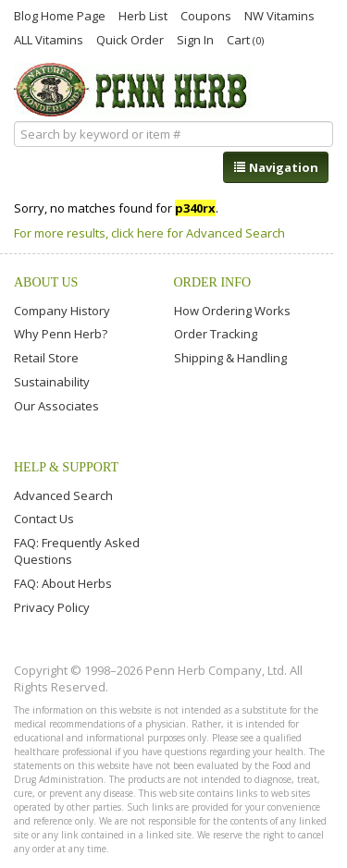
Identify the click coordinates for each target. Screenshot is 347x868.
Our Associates (56, 406)
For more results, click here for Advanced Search (149, 233)
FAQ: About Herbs (63, 583)
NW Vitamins (279, 15)
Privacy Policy (52, 607)
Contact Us (44, 519)
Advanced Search (63, 495)
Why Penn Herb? (61, 334)
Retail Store (46, 358)
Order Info (213, 282)
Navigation (276, 167)
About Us (46, 282)
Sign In (195, 39)
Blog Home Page (60, 15)
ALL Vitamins (49, 39)
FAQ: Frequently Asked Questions (77, 551)
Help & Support (66, 467)
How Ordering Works (232, 311)
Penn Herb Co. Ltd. (133, 90)
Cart (245, 39)
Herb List (143, 15)
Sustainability (52, 382)
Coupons (206, 15)
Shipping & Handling (230, 358)
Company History (62, 311)
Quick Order (130, 39)
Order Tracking (216, 334)
